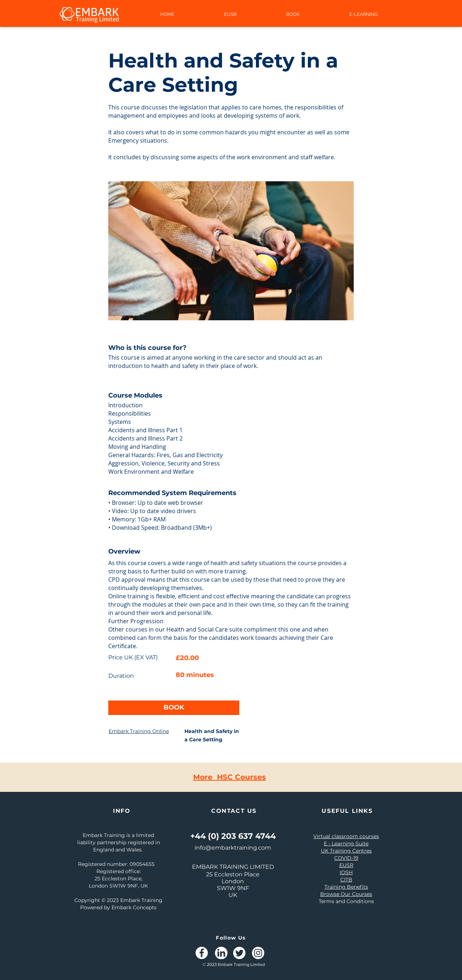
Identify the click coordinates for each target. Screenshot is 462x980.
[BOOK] (174, 708)
